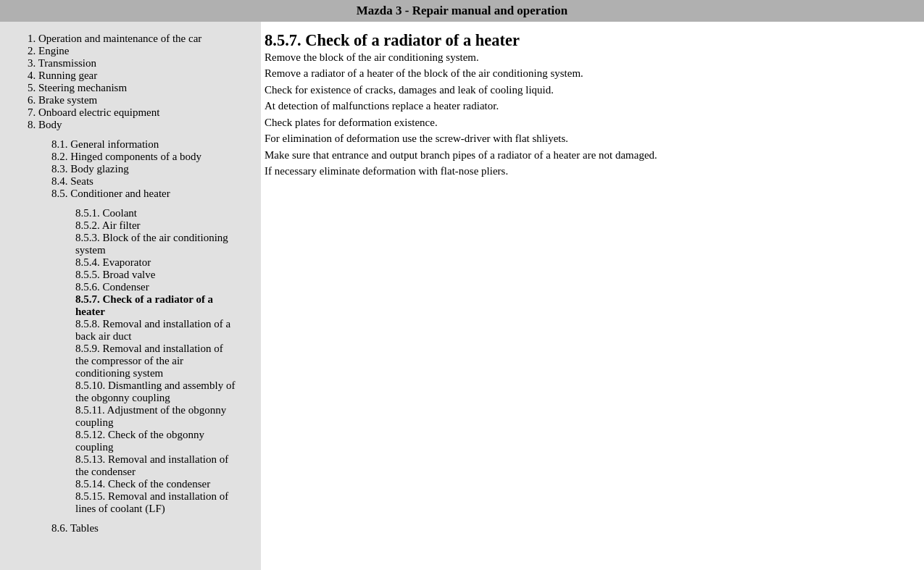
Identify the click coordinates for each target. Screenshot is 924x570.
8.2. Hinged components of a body (126, 156)
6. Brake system (62, 100)
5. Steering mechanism (77, 88)
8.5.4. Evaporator (113, 262)
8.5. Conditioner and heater (111, 193)
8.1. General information (105, 144)
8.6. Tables (75, 528)
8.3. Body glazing (90, 169)
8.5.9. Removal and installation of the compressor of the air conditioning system (149, 361)
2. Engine (49, 51)
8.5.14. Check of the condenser (143, 484)
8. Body (45, 125)
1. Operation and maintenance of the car (115, 38)
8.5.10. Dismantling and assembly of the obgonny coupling (155, 391)
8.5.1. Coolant (106, 213)
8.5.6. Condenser (112, 287)
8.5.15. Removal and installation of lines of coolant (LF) (152, 502)
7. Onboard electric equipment (93, 112)
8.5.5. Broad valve (115, 274)
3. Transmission (62, 63)
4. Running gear (62, 75)
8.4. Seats (72, 181)
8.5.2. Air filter (108, 225)
